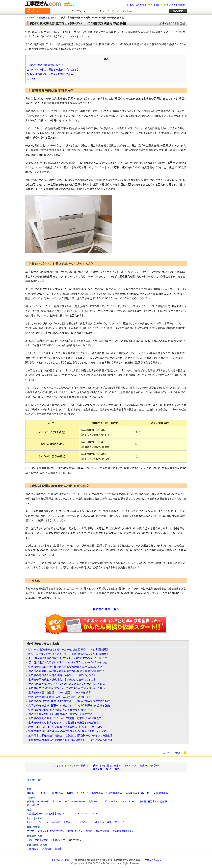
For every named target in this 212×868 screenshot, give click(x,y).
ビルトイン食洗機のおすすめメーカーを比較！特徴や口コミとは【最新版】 (68, 650)
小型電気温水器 (114, 793)
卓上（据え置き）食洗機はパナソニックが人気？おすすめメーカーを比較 (68, 658)
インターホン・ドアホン (38, 840)
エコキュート (82, 793)
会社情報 (97, 769)
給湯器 (30, 793)
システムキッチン (128, 802)
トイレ (30, 822)
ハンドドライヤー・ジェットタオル (89, 822)
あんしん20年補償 (138, 5)
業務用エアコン (75, 831)
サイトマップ (130, 766)
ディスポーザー (34, 805)
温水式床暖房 (103, 831)
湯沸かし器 (58, 793)
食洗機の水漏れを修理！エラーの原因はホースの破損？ (59, 693)
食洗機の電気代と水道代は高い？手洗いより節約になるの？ (62, 675)
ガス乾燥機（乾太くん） (124, 831)
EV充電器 (46, 849)
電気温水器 (97, 793)
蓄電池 (58, 849)
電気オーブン (95, 802)
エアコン (31, 831)
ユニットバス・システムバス (85, 814)
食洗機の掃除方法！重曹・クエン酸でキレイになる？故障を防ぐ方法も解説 (69, 701)
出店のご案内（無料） (177, 5)
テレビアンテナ (58, 840)
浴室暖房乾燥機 (35, 814)
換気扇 (89, 831)
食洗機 (30, 802)
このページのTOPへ (175, 752)
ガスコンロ (57, 802)
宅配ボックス (75, 840)
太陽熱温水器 (161, 793)
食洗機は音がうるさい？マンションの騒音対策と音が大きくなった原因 (67, 684)
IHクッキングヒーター (75, 802)
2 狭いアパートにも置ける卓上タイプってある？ (53, 70)
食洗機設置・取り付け (62, 860)
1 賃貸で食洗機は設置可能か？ (45, 65)
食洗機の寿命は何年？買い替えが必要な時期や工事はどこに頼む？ (66, 667)
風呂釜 (70, 793)
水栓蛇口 (56, 822)
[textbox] (135, 11)
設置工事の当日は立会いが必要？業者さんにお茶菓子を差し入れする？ (68, 727)
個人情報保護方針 (112, 766)
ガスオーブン (111, 802)
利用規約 (94, 766)
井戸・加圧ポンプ (115, 822)
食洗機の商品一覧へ (106, 609)
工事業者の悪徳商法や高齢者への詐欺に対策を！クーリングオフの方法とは (70, 736)
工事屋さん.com (153, 860)
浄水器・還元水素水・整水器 (153, 802)
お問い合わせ (113, 769)
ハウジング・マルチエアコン (51, 831)
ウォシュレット (42, 822)
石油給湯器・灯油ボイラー (138, 793)
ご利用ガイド (156, 5)
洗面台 (67, 822)
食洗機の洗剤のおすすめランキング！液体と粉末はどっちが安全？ (65, 718)
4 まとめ (32, 79)
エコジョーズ (43, 793)
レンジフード (43, 802)
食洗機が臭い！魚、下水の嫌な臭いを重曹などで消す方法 (60, 710)
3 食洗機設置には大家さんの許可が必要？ (51, 74)
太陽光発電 (33, 849)
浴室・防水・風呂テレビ (57, 814)
